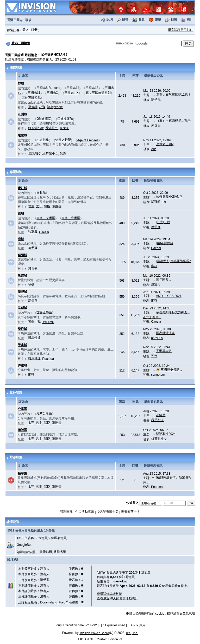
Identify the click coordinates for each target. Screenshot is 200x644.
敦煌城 (22, 276)
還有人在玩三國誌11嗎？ (174, 95)
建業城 (22, 135)
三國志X (52, 93)
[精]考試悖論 (165, 243)
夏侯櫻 (33, 107)
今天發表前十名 (108, 512)
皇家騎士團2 (165, 144)
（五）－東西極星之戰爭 (173, 121)
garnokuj (120, 581)
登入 (26, 30)
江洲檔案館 (65, 119)
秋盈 (31, 284)
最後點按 (46, 552)
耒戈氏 (64, 128)
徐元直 (156, 227)
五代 (154, 356)
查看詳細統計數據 (109, 594)
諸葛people (55, 107)
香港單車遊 (164, 351)
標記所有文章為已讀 (181, 614)
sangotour (158, 375)
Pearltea (48, 359)
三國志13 (92, 88)
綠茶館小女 (36, 128)
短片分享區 (44, 413)
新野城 (22, 292)
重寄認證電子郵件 (180, 30)
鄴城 (21, 83)
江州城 (22, 114)
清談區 (22, 430)
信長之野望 (63, 140)
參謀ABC (35, 154)
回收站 (41, 192)
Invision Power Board (94, 633)
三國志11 (34, 93)
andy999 (157, 338)
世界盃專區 (44, 312)
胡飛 (42, 107)
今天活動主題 (85, 512)
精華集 (22, 473)
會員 (141, 19)
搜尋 (125, 19)
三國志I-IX (71, 93)
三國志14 (73, 88)
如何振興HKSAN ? (54, 55)
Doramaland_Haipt (54, 602)
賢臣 (47, 206)
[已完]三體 (163, 222)
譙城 (21, 214)
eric (154, 149)
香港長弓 (52, 128)
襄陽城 (22, 255)
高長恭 (33, 301)
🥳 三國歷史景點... (169, 370)
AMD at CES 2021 (169, 296)
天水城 (22, 345)
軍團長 (57, 206)
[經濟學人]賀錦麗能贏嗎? (173, 261)
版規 (28, 20)
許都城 (22, 366)
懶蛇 (154, 300)
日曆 (174, 19)
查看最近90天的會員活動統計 (117, 598)
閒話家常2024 (166, 434)
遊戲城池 (16, 67)
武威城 (22, 308)
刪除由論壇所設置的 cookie (145, 614)
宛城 (21, 239)
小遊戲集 (43, 140)
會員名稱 (60, 552)
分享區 (22, 409)
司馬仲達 (34, 338)
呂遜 (63, 154)
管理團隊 (66, 512)
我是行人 (158, 420)
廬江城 (22, 188)
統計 (190, 19)
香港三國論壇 (21, 43)
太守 (39, 206)
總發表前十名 (130, 512)
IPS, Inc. (132, 633)
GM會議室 (44, 119)
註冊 (34, 30)
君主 (31, 206)
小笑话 (161, 415)
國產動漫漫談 (165, 333)
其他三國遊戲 (31, 98)
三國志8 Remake (48, 88)
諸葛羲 (33, 232)
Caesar (44, 232)
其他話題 (16, 393)
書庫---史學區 (71, 218)
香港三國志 (15, 20)
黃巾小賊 (34, 322)
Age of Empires (88, 140)
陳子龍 (156, 99)
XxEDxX (48, 322)
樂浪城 (22, 329)
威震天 (156, 284)
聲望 (158, 19)
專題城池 (16, 172)
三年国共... (164, 280)
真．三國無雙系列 (98, 93)
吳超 (154, 266)
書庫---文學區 (46, 218)
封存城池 (16, 457)
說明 (110, 19)
